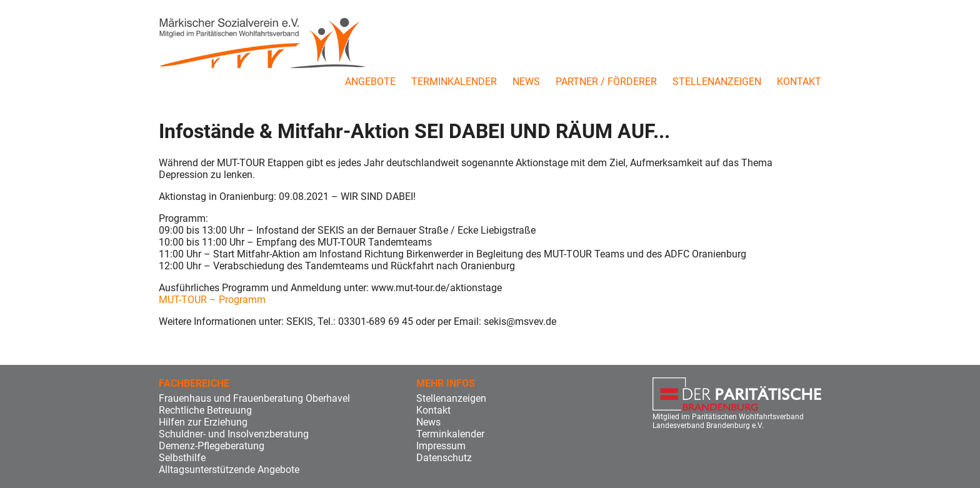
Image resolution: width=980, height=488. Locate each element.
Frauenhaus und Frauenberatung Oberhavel (254, 398)
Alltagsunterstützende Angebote (229, 470)
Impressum (441, 446)
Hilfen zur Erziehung (203, 422)
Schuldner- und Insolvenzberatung (234, 434)
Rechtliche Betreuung (205, 410)
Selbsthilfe (182, 458)
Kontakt (799, 82)
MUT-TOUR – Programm (212, 300)
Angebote (370, 82)
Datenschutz (444, 458)
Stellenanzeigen (717, 82)
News (526, 82)
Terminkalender (454, 82)
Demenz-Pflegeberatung (212, 446)
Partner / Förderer (606, 82)
